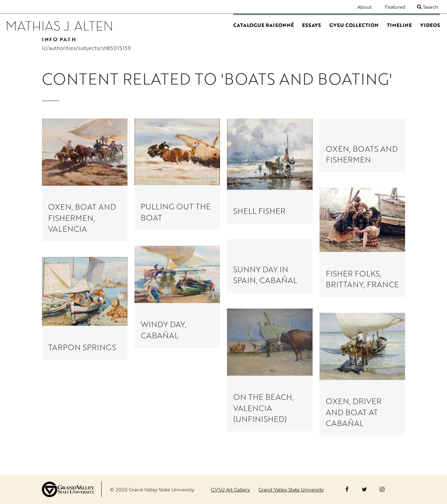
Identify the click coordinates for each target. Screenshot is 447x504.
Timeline (399, 25)
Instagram (382, 489)
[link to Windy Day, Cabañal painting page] (177, 297)
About (364, 7)
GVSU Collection (354, 25)
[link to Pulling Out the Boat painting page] (177, 174)
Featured (395, 7)
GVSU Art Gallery (230, 489)
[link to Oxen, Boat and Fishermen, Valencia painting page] (85, 180)
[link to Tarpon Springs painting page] (85, 308)
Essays (312, 25)
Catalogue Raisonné (263, 25)
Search (431, 7)
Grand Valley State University (291, 489)
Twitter (364, 489)
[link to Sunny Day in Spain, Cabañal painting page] (270, 266)
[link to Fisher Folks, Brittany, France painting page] (362, 242)
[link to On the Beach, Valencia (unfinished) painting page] (270, 370)
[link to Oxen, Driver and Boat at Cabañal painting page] (362, 374)
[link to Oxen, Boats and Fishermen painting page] (362, 145)
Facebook (347, 489)
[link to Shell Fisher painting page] (270, 171)
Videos (430, 25)
